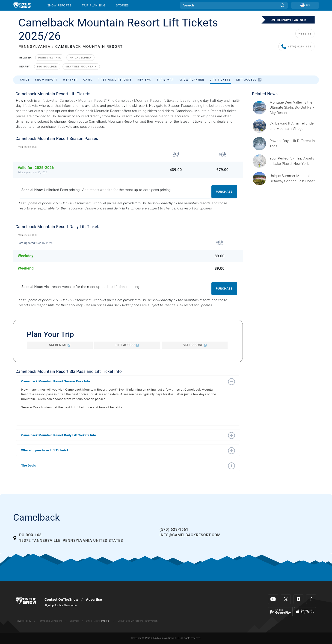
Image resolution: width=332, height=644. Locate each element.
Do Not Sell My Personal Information (138, 621)
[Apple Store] (305, 612)
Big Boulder (47, 67)
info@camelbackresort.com (190, 535)
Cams (88, 80)
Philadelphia (80, 58)
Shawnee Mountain (81, 67)
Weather (70, 80)
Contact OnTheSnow (61, 600)
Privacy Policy (24, 621)
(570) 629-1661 (296, 47)
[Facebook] (311, 599)
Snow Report (46, 80)
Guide (25, 80)
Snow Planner (192, 80)
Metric (97, 621)
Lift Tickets (220, 80)
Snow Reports (59, 5)
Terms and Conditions (50, 621)
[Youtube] (273, 599)
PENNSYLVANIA (35, 47)
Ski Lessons (195, 345)
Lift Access (249, 80)
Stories (122, 5)
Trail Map (165, 80)
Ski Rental (60, 345)
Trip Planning (94, 5)
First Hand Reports (115, 80)
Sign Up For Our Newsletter (61, 605)
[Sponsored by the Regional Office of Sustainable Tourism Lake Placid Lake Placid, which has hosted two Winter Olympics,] (293, 161)
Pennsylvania (50, 58)
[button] (123, 381)
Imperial (106, 621)
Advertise (94, 600)
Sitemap (74, 621)
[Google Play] (280, 612)
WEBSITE (305, 34)
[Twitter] (286, 599)
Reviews (144, 80)
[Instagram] (298, 599)
